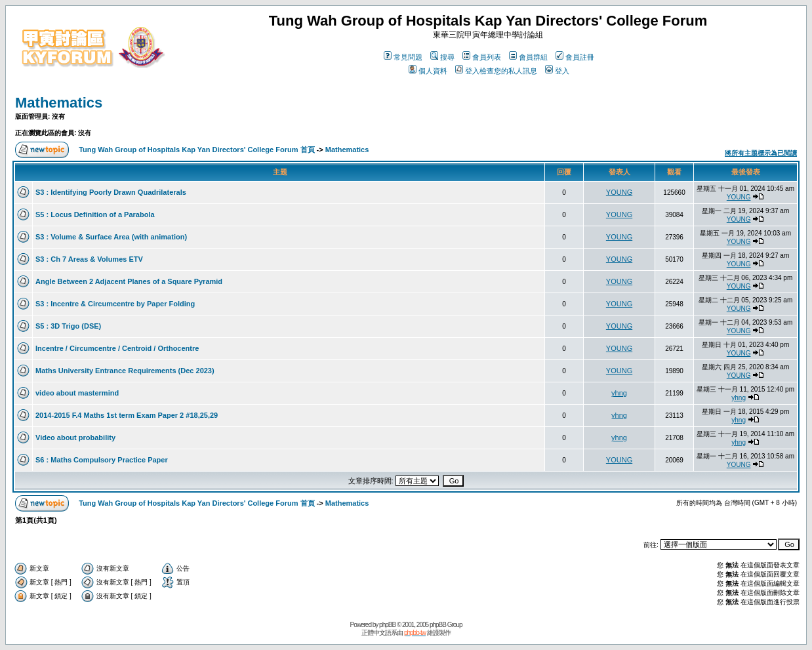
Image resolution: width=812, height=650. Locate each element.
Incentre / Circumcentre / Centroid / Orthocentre (117, 348)
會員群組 (528, 57)
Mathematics (59, 103)
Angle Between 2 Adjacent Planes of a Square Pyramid (129, 281)
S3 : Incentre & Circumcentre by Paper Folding (115, 304)
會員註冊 (575, 57)
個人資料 (428, 71)
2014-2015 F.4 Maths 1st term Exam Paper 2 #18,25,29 (127, 415)
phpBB (387, 625)
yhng (619, 393)
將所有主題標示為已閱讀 (761, 153)
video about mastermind (77, 393)
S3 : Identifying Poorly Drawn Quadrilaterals (111, 192)
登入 (557, 71)
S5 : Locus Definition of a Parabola (95, 214)
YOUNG (619, 192)
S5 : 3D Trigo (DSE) (68, 326)
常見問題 (403, 57)
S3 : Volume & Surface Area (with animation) (111, 237)
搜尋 (442, 57)
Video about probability (75, 437)
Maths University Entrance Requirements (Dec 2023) (125, 371)
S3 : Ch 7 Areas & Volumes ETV (89, 259)
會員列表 (482, 57)
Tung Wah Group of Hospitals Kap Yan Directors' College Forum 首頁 (196, 150)
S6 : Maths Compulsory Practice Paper (102, 460)
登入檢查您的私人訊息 (496, 71)
